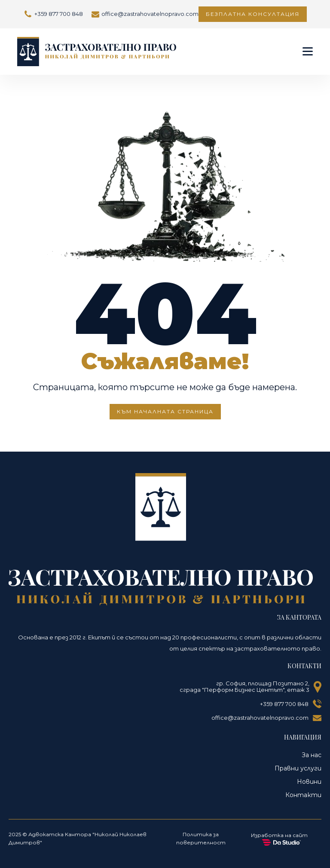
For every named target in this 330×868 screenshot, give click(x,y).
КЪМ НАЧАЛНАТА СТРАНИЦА (165, 411)
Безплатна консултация (253, 14)
